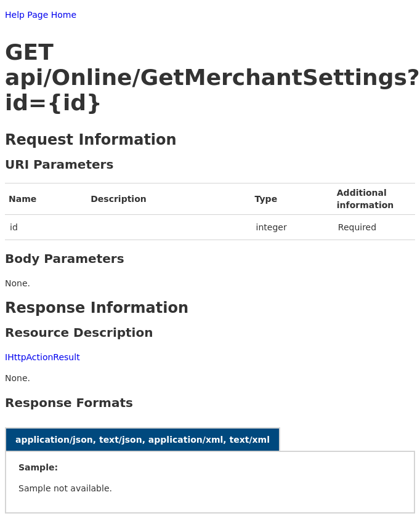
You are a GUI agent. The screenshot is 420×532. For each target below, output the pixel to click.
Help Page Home (41, 15)
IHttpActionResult (42, 357)
